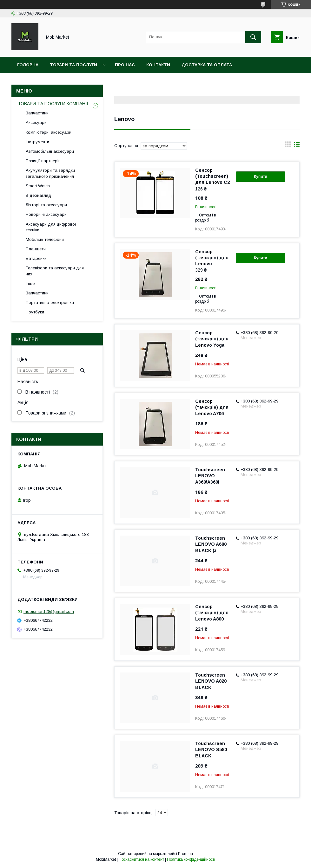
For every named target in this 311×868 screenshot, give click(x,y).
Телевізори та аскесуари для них (55, 271)
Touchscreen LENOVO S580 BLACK (211, 749)
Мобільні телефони (45, 239)
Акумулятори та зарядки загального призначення (50, 173)
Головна (28, 65)
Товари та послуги (73, 65)
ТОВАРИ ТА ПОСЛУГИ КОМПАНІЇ (53, 104)
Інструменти (37, 142)
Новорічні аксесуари (46, 214)
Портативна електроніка (50, 302)
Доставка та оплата (207, 65)
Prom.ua (185, 854)
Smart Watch (38, 186)
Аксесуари (36, 122)
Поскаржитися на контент (141, 859)
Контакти (158, 65)
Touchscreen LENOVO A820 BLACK (211, 681)
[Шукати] (253, 37)
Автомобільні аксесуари (50, 151)
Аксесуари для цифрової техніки (51, 227)
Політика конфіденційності (191, 859)
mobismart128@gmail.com (49, 611)
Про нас (125, 65)
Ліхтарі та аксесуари (46, 205)
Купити (261, 177)
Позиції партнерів (43, 161)
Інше (30, 283)
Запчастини (37, 113)
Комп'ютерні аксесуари (49, 132)
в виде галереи (288, 146)
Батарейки (36, 258)
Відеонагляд (38, 195)
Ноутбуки (35, 312)
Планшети (36, 249)
